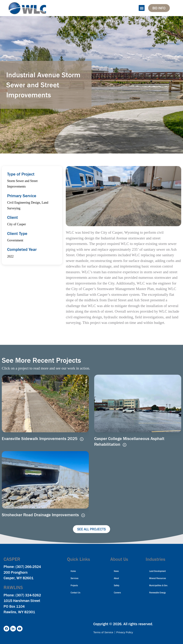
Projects (74, 585)
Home (73, 571)
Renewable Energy (158, 593)
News (116, 571)
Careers (117, 593)
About (116, 578)
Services (75, 578)
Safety (117, 585)
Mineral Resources (158, 578)
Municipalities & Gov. (159, 585)
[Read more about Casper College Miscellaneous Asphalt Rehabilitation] (125, 445)
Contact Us (76, 593)
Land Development (157, 571)
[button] (142, 8)
